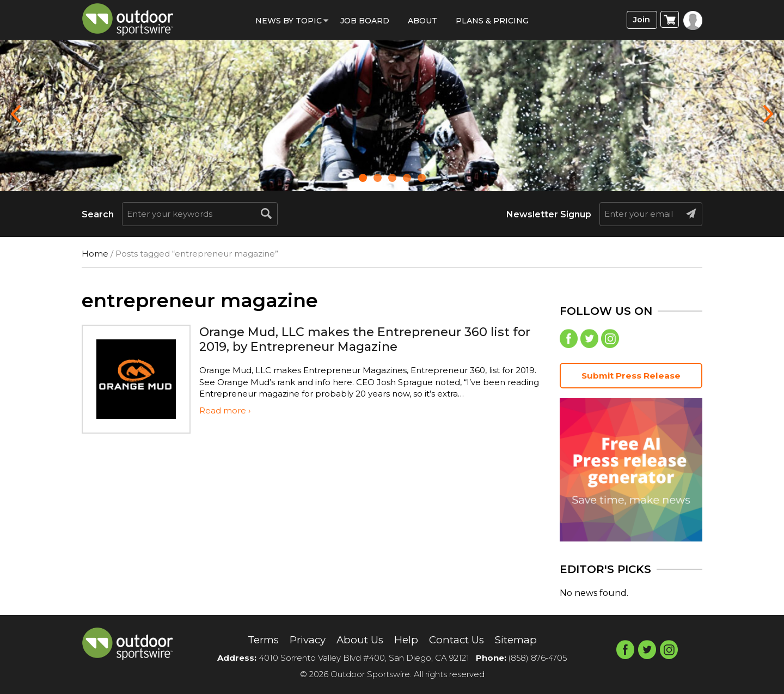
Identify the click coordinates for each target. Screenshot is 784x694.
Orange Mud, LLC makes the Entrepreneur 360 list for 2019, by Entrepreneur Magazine (365, 339)
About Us (359, 640)
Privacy (303, 640)
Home (95, 254)
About (422, 21)
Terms (255, 640)
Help (407, 640)
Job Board (365, 21)
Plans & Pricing (492, 21)
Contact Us (460, 640)
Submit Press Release (631, 377)
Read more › (225, 410)
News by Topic (289, 21)
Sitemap (523, 640)
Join (641, 20)
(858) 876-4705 (538, 658)
